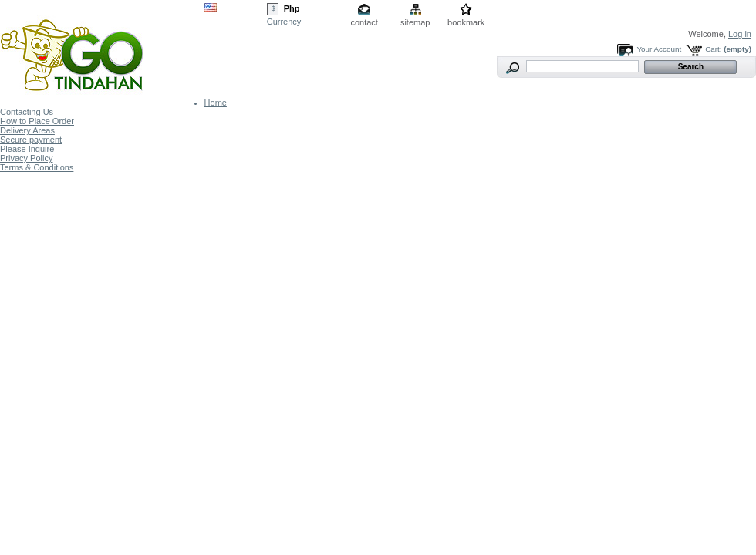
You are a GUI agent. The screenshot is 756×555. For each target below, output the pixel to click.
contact (364, 22)
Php (292, 8)
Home (216, 103)
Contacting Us (27, 112)
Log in (740, 34)
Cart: (713, 49)
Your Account (659, 49)
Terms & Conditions (37, 167)
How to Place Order (37, 121)
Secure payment (31, 140)
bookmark (466, 22)
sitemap (415, 22)
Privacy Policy (26, 158)
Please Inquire (27, 149)
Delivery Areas (27, 130)
